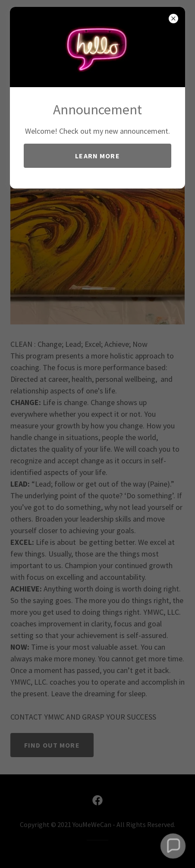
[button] (173, 846)
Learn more (97, 156)
